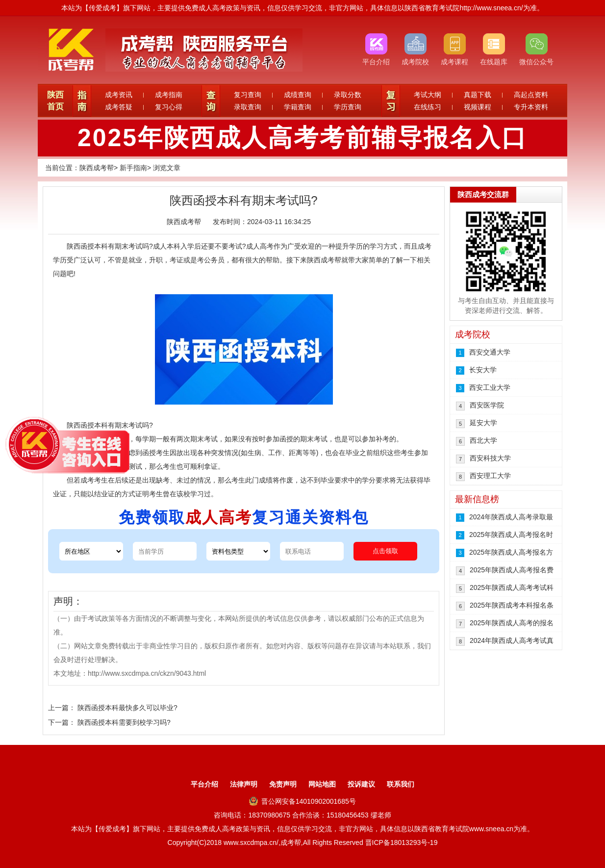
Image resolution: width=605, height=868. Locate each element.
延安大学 (483, 423)
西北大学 (483, 440)
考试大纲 (428, 95)
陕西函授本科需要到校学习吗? (124, 722)
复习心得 (169, 107)
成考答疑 (119, 107)
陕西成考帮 (97, 168)
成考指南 (169, 95)
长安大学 (483, 370)
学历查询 (348, 107)
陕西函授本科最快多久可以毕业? (127, 708)
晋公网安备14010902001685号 (302, 801)
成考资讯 (119, 95)
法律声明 (244, 784)
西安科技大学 (490, 458)
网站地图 (322, 784)
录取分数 (348, 95)
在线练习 (428, 107)
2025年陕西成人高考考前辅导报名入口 (302, 138)
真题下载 (478, 95)
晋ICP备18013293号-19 (402, 842)
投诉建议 (361, 784)
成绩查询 (298, 95)
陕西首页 (55, 101)
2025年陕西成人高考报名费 (512, 570)
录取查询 (248, 107)
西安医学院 (487, 405)
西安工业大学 (490, 387)
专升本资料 (531, 107)
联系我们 (401, 784)
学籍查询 (298, 107)
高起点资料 (531, 95)
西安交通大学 (490, 352)
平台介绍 (204, 784)
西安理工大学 (490, 476)
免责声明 (283, 784)
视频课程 (478, 107)
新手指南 (133, 168)
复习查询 (248, 95)
